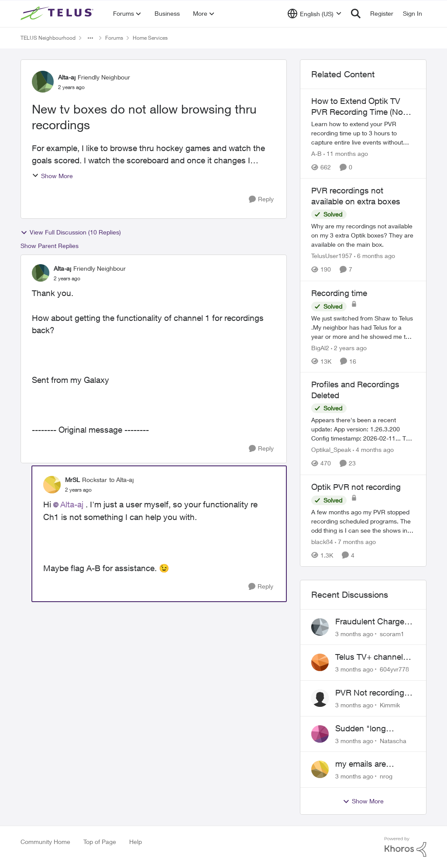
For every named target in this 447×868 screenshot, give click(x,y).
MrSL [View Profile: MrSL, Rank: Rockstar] (72, 480)
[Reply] (261, 199)
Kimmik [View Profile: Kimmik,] (390, 705)
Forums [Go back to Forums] (114, 38)
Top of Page (100, 842)
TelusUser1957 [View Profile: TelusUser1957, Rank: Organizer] (332, 256)
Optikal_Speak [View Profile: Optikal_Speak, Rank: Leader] (331, 450)
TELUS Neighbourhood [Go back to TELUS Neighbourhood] (48, 38)
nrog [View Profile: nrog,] (386, 776)
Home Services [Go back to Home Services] (150, 38)
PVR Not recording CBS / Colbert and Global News (370, 693)
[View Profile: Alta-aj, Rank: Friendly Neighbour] (43, 82)
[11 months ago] (346, 153)
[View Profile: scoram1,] (320, 627)
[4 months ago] (373, 450)
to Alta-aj (121, 480)
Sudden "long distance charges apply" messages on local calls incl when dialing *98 (373, 729)
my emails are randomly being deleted (364, 764)
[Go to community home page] (58, 14)
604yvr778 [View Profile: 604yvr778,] (394, 669)
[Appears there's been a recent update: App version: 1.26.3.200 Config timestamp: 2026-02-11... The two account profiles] (363, 429)
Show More (52, 176)
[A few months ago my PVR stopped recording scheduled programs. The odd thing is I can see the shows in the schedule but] (363, 521)
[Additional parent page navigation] (90, 38)
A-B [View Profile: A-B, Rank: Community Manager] (316, 153)
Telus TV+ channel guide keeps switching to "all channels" (369, 657)
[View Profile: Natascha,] (320, 734)
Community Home (45, 842)
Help (136, 842)
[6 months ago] (375, 256)
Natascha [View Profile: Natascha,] (393, 740)
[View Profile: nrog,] (320, 769)
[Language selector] (315, 14)
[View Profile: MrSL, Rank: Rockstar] (52, 485)
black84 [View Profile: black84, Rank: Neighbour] (322, 542)
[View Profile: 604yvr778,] (320, 662)
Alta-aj (72, 504)
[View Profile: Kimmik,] (320, 698)
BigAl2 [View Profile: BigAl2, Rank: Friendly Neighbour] (320, 347)
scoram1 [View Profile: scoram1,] (392, 633)
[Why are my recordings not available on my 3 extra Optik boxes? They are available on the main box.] (363, 236)
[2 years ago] (349, 347)
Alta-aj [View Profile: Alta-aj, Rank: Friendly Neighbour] (67, 77)
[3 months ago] (354, 633)
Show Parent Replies (50, 246)
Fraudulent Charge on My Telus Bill (370, 622)
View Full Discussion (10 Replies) (71, 232)
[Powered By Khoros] (406, 847)
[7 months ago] (355, 542)
